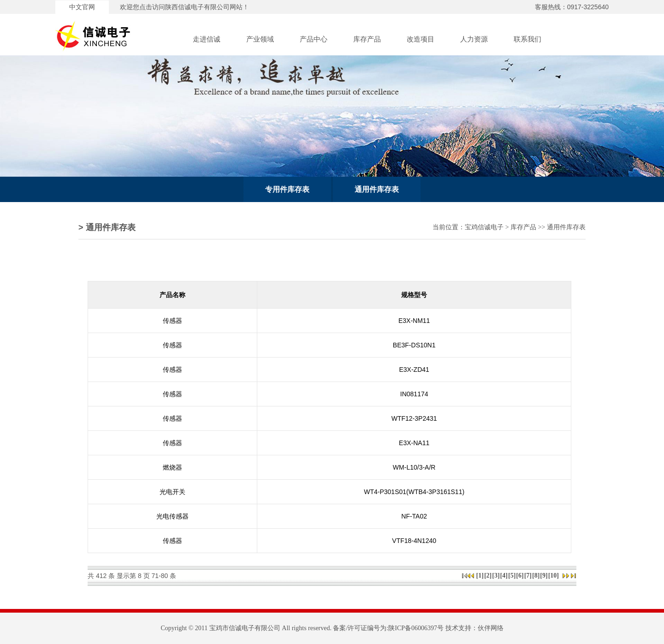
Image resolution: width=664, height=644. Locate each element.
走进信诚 (207, 39)
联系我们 (528, 39)
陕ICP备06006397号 (416, 628)
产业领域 (260, 39)
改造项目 (421, 39)
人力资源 (474, 39)
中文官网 (82, 7)
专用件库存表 (287, 189)
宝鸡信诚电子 (484, 227)
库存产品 (367, 39)
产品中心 (314, 39)
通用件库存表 (377, 189)
